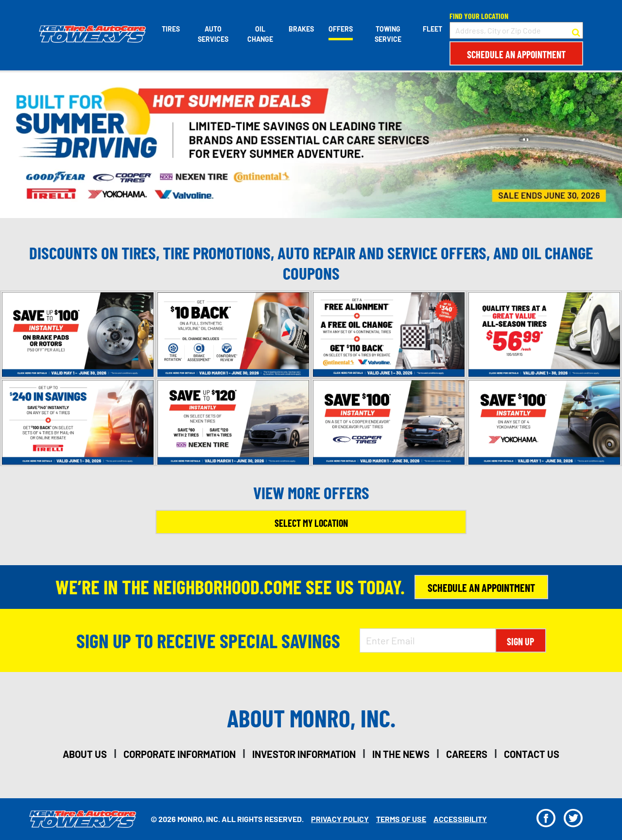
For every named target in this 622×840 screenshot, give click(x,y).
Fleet (432, 29)
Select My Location (311, 523)
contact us (532, 754)
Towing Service (388, 34)
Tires (171, 29)
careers (467, 754)
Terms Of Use (401, 819)
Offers (341, 29)
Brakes (301, 29)
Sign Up (520, 641)
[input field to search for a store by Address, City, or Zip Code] (516, 30)
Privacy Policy (340, 819)
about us (85, 754)
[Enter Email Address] (428, 640)
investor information (304, 754)
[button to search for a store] (576, 31)
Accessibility (460, 819)
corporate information (180, 754)
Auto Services (213, 34)
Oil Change (260, 34)
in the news (401, 754)
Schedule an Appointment (516, 54)
